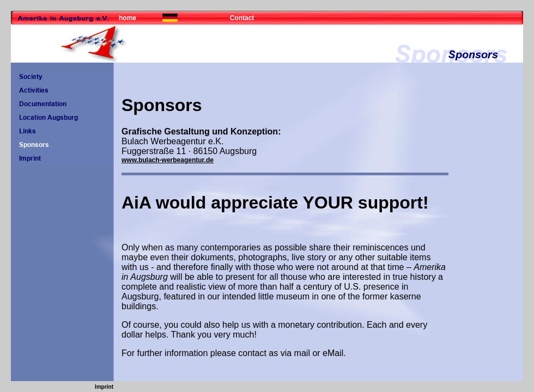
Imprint (104, 387)
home (128, 18)
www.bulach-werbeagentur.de (168, 160)
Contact (242, 18)
